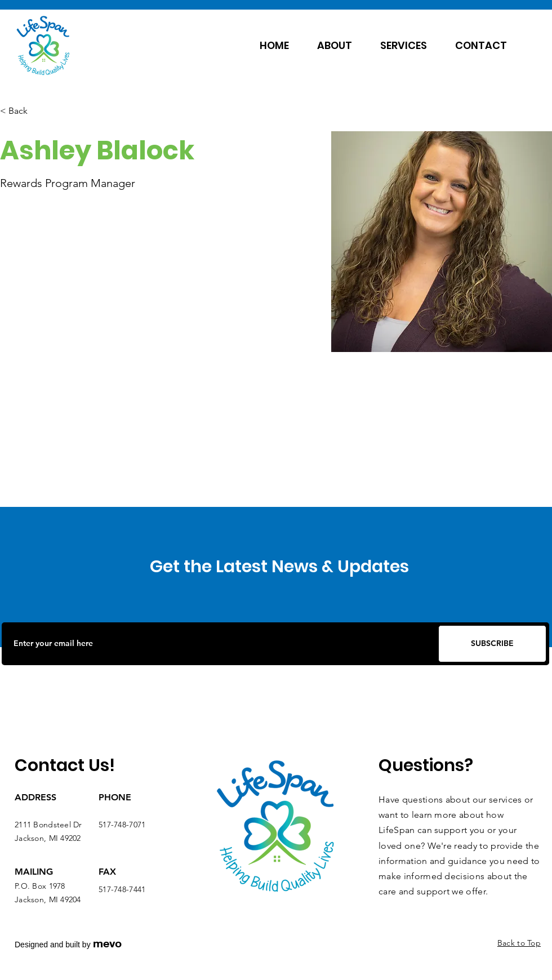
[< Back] (22, 111)
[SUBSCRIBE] (492, 644)
